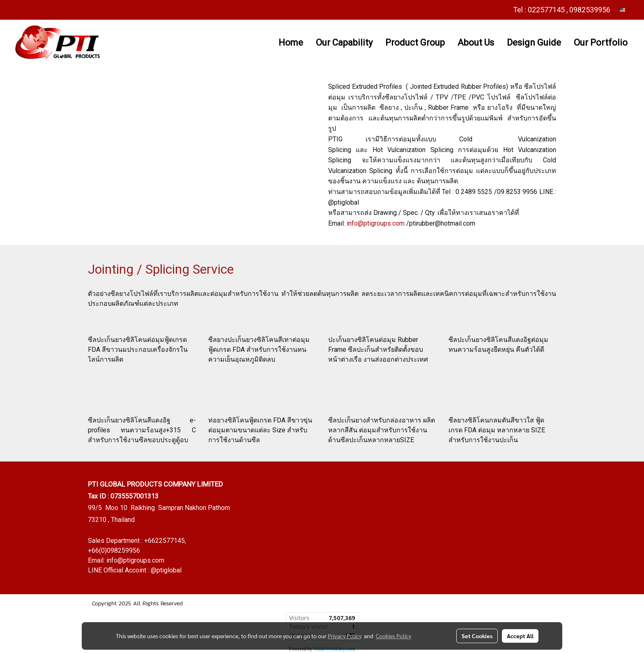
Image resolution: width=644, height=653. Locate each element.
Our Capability (344, 43)
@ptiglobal (166, 570)
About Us (476, 43)
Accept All (520, 636)
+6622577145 (164, 541)
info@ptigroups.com (376, 223)
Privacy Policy (345, 636)
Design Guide (534, 43)
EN (626, 10)
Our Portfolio (601, 43)
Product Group (415, 43)
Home (291, 43)
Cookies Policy (393, 636)
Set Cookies (477, 636)
